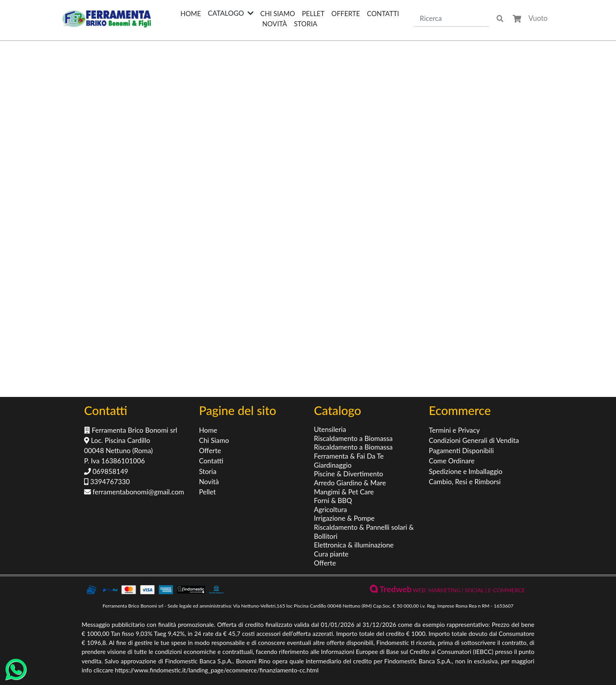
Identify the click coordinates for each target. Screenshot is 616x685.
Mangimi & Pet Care (344, 492)
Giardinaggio (333, 465)
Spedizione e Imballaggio (466, 471)
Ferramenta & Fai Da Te (349, 456)
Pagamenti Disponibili (461, 451)
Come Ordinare (452, 461)
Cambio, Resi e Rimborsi (465, 482)
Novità (275, 24)
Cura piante (331, 554)
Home (191, 14)
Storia (305, 24)
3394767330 (107, 482)
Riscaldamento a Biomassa (353, 438)
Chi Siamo (278, 14)
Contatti (383, 14)
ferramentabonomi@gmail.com (134, 492)
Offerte (346, 14)
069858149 (106, 471)
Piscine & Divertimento (348, 474)
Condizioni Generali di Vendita (474, 440)
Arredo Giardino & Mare (350, 483)
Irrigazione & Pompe (344, 518)
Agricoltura (330, 510)
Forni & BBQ (333, 500)
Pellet (313, 14)
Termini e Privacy (455, 430)
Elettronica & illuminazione (354, 545)
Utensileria (330, 429)
